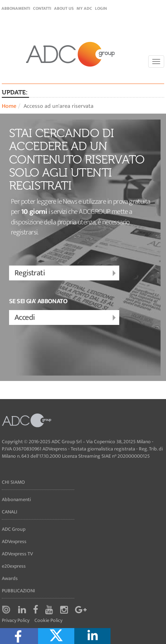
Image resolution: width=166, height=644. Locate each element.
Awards (10, 578)
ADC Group (14, 529)
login (101, 8)
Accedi (66, 318)
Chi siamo (13, 482)
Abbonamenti (16, 8)
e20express (14, 566)
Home (9, 106)
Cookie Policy (48, 621)
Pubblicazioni (18, 591)
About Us (64, 8)
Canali (10, 512)
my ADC (84, 8)
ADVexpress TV (17, 554)
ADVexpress (14, 541)
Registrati (66, 273)
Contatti (42, 8)
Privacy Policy (16, 621)
